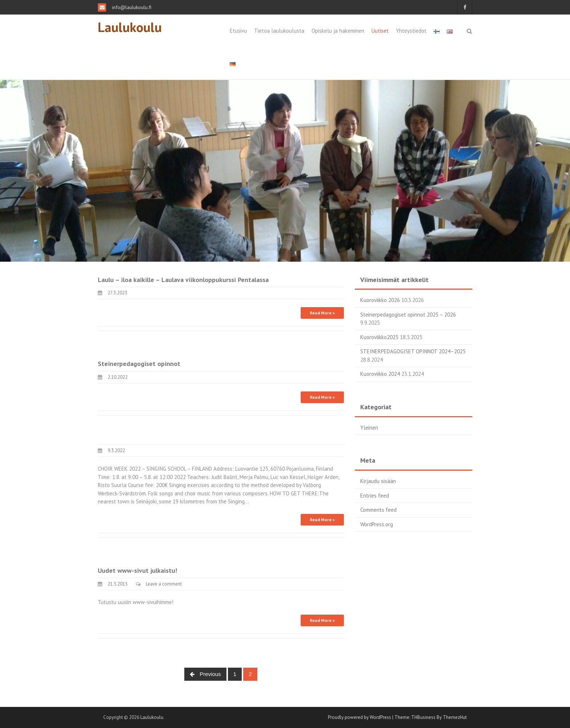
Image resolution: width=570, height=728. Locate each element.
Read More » (322, 313)
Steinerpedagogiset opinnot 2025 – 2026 (408, 315)
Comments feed (378, 510)
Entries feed (375, 496)
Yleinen (369, 428)
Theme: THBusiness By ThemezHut (431, 717)
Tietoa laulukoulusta (279, 31)
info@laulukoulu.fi (131, 7)
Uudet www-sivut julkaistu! (137, 570)
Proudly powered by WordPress (360, 717)
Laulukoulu (130, 27)
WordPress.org (377, 524)
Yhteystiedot (411, 31)
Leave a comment (164, 584)
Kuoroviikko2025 (379, 337)
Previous (205, 674)
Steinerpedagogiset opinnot (139, 364)
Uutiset (380, 31)
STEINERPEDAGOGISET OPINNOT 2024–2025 (413, 351)
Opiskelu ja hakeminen (338, 31)
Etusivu (238, 31)
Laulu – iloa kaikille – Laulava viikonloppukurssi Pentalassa (183, 280)
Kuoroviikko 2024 (380, 374)
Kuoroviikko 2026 (380, 300)
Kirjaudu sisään (378, 481)
